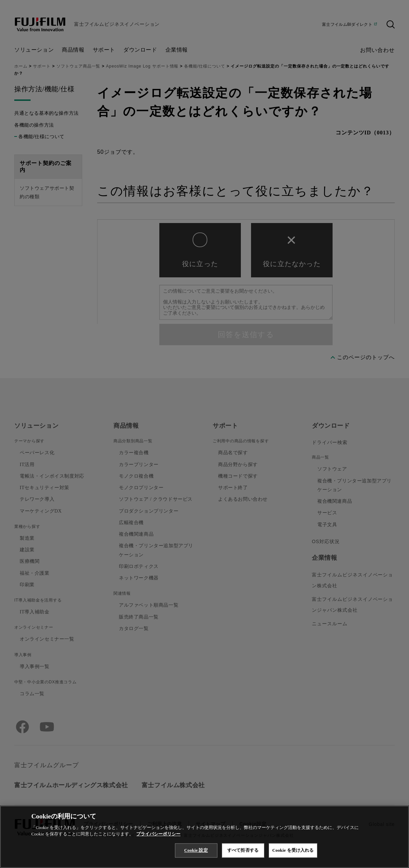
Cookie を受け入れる (293, 850)
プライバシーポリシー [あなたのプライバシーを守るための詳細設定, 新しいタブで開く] (158, 834)
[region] (204, 837)
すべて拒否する (243, 850)
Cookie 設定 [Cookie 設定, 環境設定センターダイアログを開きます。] (196, 850)
